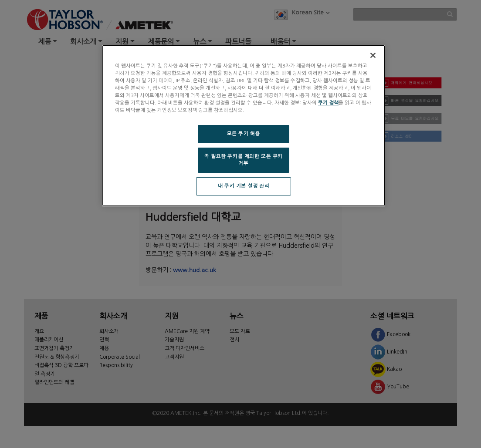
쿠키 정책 (328, 103)
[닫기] (373, 55)
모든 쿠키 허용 (244, 134)
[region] (244, 126)
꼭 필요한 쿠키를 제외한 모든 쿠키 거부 (244, 160)
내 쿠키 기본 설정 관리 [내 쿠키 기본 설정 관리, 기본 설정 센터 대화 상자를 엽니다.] (244, 186)
